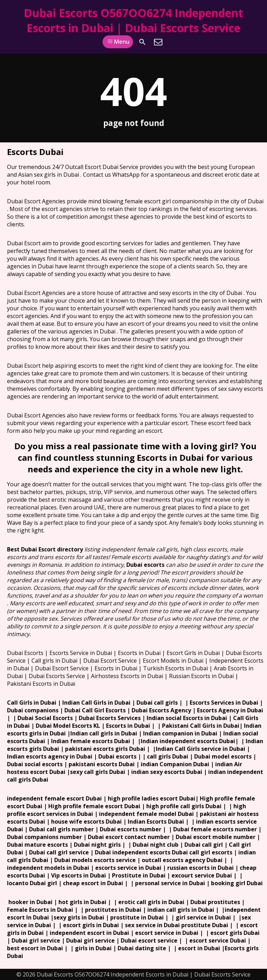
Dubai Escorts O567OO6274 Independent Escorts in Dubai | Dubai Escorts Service (133, 20)
